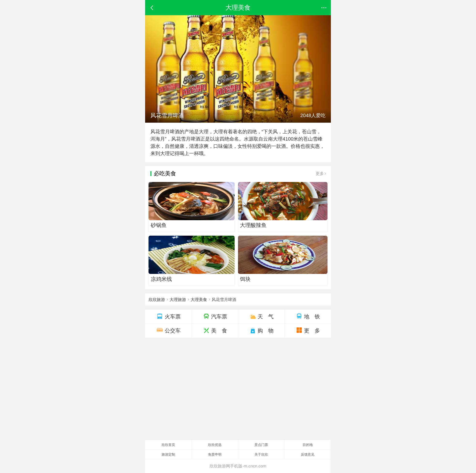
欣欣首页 (168, 445)
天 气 (261, 317)
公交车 (168, 331)
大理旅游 (178, 300)
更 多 (308, 331)
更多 (321, 173)
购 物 (261, 331)
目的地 (308, 445)
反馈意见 (308, 454)
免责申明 (215, 454)
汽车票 (215, 317)
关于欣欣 (261, 454)
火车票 (168, 317)
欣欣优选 (215, 445)
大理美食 (200, 300)
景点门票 (261, 445)
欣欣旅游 (157, 300)
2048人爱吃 (313, 115)
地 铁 (308, 317)
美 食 (215, 331)
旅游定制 (168, 454)
